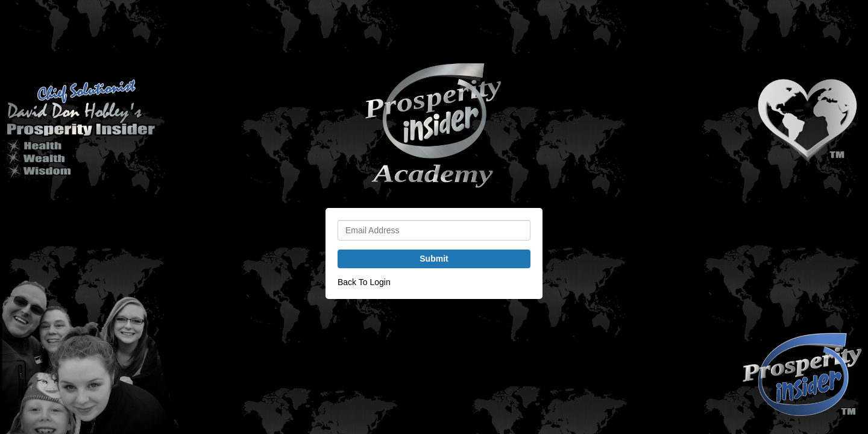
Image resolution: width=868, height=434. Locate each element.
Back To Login (364, 282)
